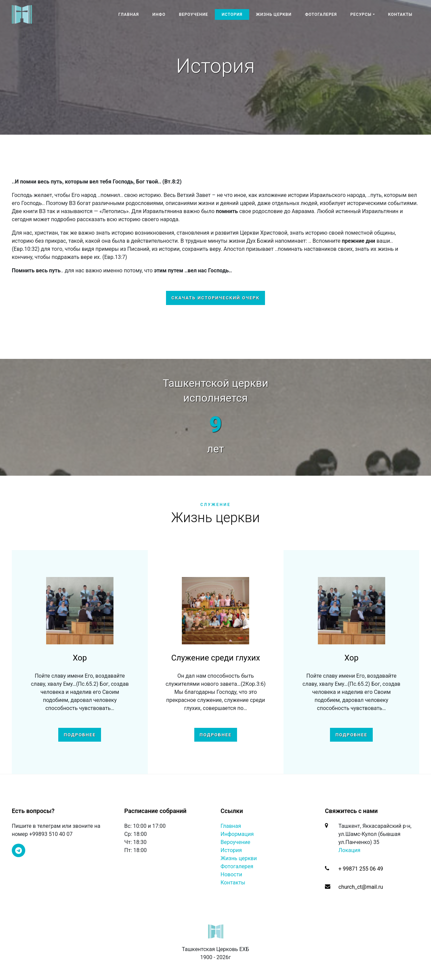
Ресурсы (361, 14)
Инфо (159, 14)
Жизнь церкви (274, 14)
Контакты (401, 14)
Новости (231, 874)
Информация (237, 834)
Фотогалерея (321, 14)
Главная (128, 14)
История (232, 14)
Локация (349, 850)
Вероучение (193, 14)
